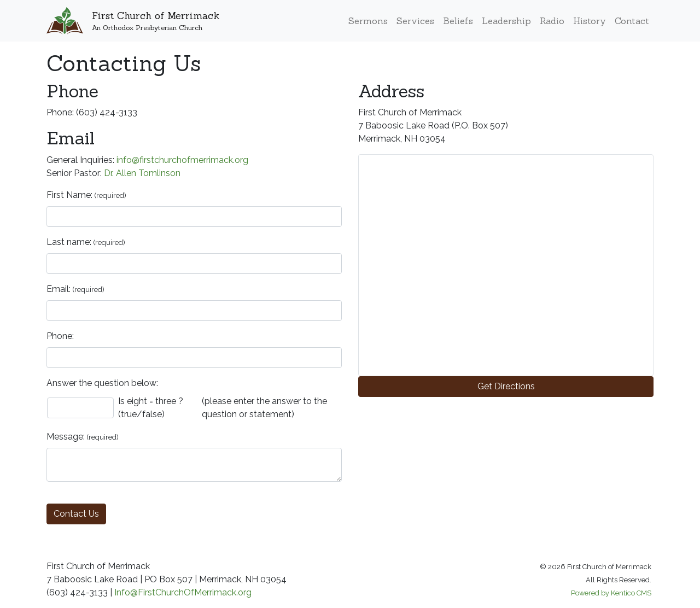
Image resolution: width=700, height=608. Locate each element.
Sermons (368, 21)
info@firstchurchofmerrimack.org (182, 160)
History (590, 21)
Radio (552, 21)
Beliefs (458, 21)
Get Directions (506, 386)
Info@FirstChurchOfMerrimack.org (183, 592)
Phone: (60, 336)
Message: (66, 437)
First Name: (69, 195)
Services (415, 21)
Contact (632, 21)
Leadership (506, 21)
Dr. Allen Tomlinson (142, 173)
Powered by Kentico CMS (611, 593)
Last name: (69, 242)
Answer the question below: (102, 383)
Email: (59, 289)
